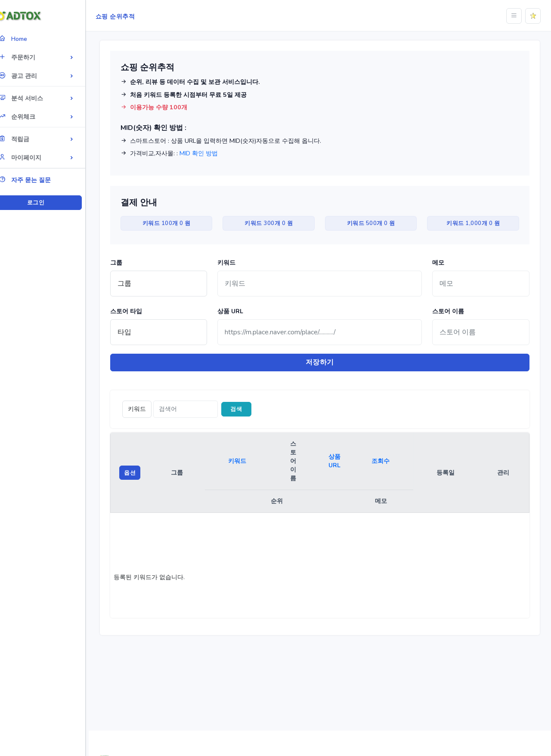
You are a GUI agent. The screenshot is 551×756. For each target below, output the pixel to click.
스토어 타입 (136, 311)
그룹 (127, 263)
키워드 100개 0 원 (176, 223)
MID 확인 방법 (209, 153)
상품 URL (238, 311)
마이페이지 (33, 157)
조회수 (385, 461)
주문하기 (29, 57)
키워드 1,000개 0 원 (474, 223)
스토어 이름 (451, 311)
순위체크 (29, 116)
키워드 (235, 263)
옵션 (140, 473)
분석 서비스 (33, 98)
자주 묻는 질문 (37, 180)
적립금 (26, 139)
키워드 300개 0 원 (275, 223)
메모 (441, 263)
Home (25, 39)
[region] (49, 365)
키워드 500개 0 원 (375, 223)
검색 (247, 410)
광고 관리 (30, 76)
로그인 (49, 203)
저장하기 (325, 363)
